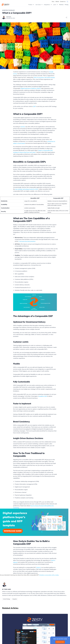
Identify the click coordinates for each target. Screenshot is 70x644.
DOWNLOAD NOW (60, 642)
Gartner (23, 127)
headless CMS (43, 396)
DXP (34, 106)
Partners (61, 5)
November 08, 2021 (11, 18)
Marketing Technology (8, 10)
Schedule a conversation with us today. (49, 575)
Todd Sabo (9, 17)
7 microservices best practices (27, 241)
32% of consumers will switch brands (44, 77)
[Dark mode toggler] (67, 2)
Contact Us (63, 2)
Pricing (67, 5)
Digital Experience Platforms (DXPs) (31, 88)
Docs (53, 2)
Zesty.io (38, 567)
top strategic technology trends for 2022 (27, 189)
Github (57, 2)
